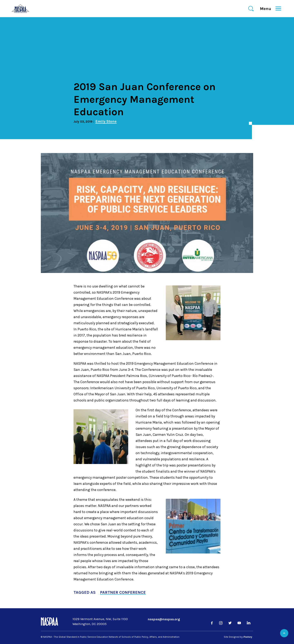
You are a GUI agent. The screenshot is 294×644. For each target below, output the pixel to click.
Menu (267, 9)
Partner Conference (123, 592)
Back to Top (284, 633)
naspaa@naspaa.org (164, 619)
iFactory (248, 637)
